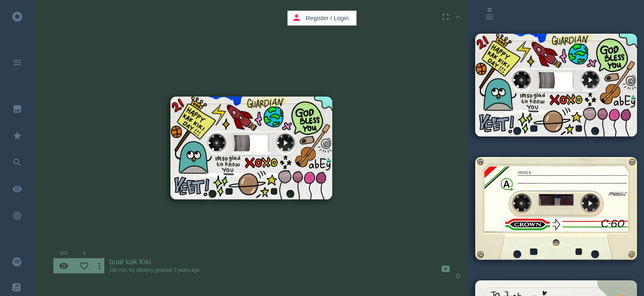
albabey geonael (154, 270)
